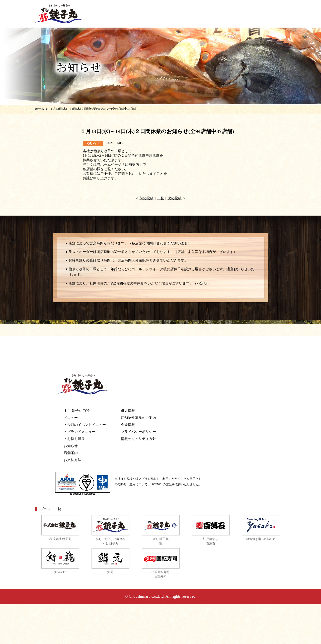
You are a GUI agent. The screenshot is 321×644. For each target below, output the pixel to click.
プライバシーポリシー (138, 432)
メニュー (71, 418)
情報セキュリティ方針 (138, 439)
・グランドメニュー (79, 432)
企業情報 (128, 425)
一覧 (160, 198)
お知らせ (71, 446)
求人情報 (128, 411)
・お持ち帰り (74, 439)
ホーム (40, 109)
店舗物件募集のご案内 (138, 418)
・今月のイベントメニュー (85, 425)
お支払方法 (72, 460)
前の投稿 (146, 198)
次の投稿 (175, 198)
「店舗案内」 (132, 165)
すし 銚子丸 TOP (77, 411)
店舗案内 (71, 453)
